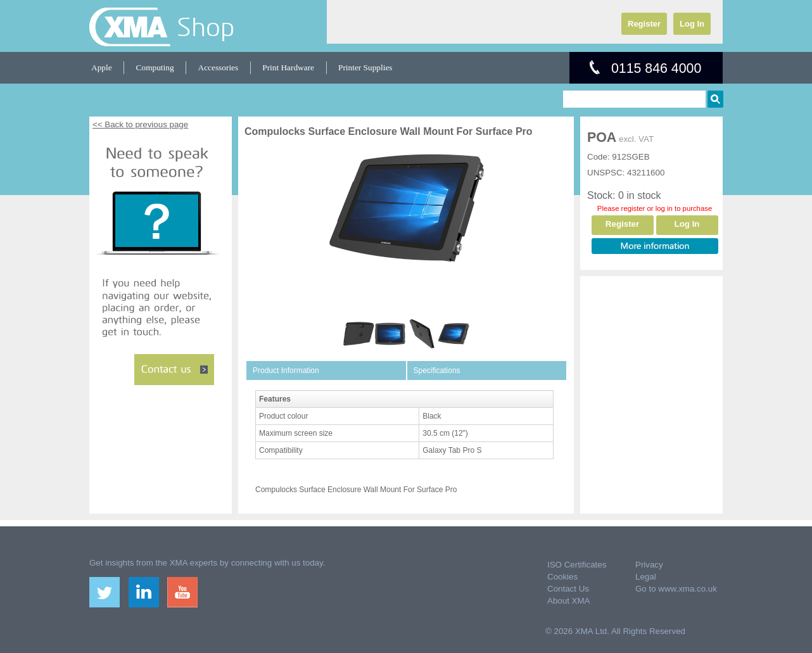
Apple (102, 67)
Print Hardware (288, 67)
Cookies (562, 577)
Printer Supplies (365, 67)
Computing (155, 67)
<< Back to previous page (140, 124)
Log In (692, 24)
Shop (206, 27)
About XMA (568, 601)
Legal (646, 577)
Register (644, 24)
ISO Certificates (577, 565)
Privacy (649, 565)
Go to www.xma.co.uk (676, 589)
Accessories (219, 67)
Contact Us (568, 589)
